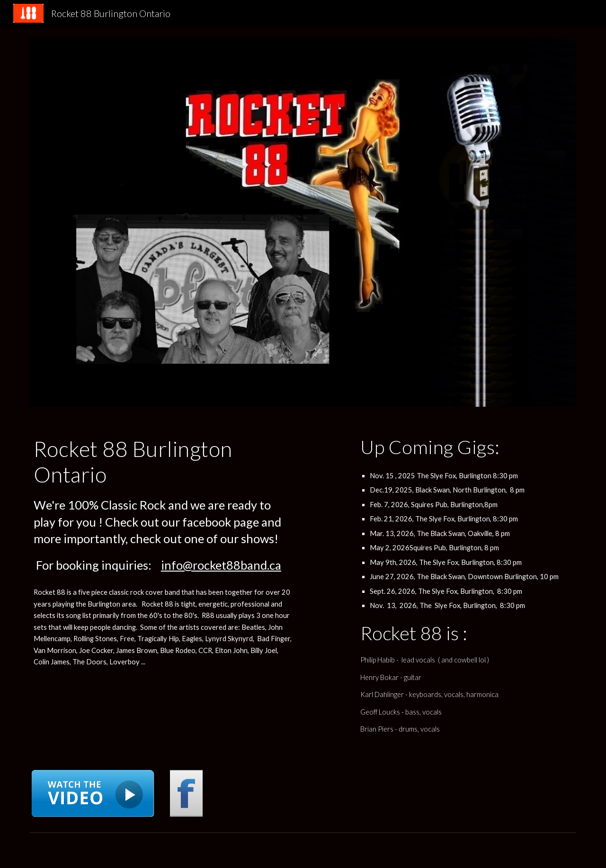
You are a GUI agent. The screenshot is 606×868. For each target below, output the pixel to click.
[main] (163, 505)
